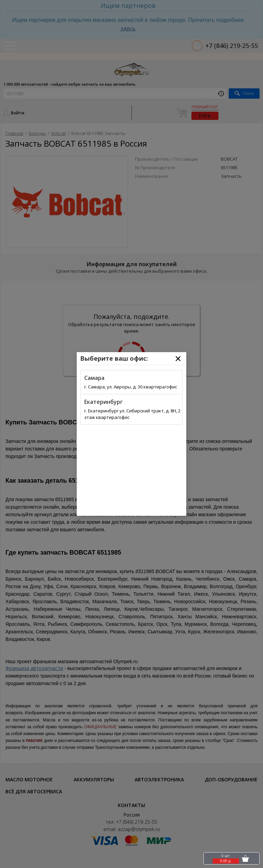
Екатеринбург (103, 402)
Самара (94, 378)
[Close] (178, 359)
